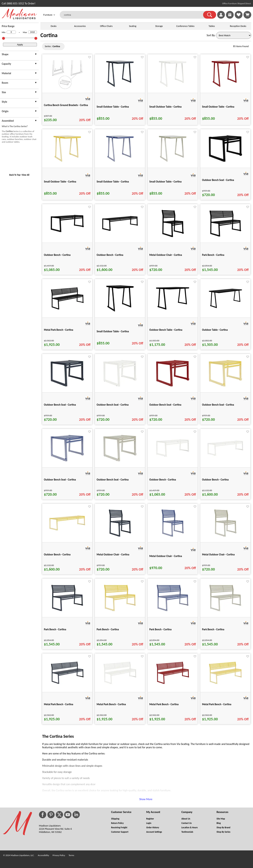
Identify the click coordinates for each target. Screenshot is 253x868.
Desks (54, 26)
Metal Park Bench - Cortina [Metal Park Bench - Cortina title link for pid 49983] (111, 704)
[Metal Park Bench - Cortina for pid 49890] (67, 311)
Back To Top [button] (15, 175)
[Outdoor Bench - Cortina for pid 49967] (67, 533)
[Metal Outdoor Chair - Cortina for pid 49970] (120, 538)
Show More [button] (146, 799)
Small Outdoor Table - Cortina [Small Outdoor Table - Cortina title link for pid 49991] (60, 182)
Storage (159, 26)
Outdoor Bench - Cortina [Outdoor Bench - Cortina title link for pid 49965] (215, 480)
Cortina (49, 35)
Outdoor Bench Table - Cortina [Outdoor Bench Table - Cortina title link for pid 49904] (166, 330)
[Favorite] (90, 57)
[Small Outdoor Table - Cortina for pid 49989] (173, 89)
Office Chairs (106, 26)
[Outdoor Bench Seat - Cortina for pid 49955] (225, 388)
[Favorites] (239, 18)
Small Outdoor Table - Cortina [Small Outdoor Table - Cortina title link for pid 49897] (113, 331)
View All (25, 175)
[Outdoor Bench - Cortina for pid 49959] (173, 459)
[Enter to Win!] (230, 18)
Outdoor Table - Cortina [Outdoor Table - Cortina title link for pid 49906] (215, 330)
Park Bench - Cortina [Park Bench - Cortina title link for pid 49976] (55, 629)
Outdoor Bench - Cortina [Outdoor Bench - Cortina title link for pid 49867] (57, 255)
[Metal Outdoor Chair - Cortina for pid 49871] (173, 238)
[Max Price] (33, 32)
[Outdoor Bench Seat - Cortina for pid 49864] (225, 163)
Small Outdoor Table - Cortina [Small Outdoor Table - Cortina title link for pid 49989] (166, 107)
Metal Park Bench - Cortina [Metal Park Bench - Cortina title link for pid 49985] (217, 704)
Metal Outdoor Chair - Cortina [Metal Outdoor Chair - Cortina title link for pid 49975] (218, 555)
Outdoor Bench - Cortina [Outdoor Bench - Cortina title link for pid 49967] (57, 555)
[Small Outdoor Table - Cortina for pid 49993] (173, 163)
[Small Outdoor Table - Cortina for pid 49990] (225, 89)
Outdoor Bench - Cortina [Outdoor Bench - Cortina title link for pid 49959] (163, 480)
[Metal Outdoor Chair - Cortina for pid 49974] (173, 538)
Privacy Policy (59, 855)
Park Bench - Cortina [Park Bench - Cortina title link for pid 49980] (160, 629)
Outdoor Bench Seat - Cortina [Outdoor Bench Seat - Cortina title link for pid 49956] (60, 480)
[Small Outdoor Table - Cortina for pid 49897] (120, 313)
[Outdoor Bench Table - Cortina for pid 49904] (173, 311)
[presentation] (19, 55)
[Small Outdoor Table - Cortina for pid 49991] (67, 163)
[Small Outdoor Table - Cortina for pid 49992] (120, 163)
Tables (212, 26)
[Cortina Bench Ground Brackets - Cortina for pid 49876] (67, 89)
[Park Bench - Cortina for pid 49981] (225, 613)
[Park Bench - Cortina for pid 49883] (225, 238)
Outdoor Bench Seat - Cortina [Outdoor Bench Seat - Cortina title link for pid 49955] (218, 405)
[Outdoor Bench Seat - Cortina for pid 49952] (67, 388)
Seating (133, 26)
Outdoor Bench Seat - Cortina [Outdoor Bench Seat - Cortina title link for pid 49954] (165, 405)
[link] (247, 15)
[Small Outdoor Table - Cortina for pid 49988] (120, 89)
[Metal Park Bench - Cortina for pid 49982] (67, 686)
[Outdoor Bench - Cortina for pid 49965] (225, 458)
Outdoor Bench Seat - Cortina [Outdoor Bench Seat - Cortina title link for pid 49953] (113, 405)
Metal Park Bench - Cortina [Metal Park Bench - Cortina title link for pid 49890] (59, 330)
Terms (71, 855)
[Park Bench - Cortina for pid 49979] (120, 613)
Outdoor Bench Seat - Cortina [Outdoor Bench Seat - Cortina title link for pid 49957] (113, 480)
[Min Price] (11, 32)
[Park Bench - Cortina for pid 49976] (67, 613)
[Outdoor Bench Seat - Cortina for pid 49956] (67, 463)
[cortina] (134, 15)
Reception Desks (238, 26)
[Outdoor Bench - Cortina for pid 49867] (67, 234)
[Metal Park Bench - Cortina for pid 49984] (173, 686)
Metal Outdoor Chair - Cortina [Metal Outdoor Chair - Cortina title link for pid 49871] (166, 255)
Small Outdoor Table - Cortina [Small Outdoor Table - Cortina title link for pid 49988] (113, 107)
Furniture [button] (49, 15)
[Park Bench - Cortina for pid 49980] (173, 613)
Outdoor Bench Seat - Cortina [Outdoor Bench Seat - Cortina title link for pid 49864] (218, 180)
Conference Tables (185, 26)
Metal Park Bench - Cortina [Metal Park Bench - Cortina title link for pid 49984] (164, 704)
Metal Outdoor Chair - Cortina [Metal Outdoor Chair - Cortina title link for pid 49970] (113, 555)
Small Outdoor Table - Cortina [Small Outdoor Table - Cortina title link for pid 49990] (218, 107)
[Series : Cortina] (56, 46)
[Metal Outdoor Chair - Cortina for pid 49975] (225, 538)
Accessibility (43, 855)
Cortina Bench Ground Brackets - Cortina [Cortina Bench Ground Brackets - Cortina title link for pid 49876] (66, 105)
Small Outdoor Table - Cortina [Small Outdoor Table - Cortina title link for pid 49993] (166, 182)
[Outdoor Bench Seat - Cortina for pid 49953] (120, 388)
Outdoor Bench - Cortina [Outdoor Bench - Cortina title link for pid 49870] (110, 255)
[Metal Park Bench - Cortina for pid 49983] (120, 686)
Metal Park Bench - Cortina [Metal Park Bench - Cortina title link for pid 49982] (59, 704)
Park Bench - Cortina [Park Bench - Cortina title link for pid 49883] (213, 255)
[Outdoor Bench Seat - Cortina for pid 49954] (173, 388)
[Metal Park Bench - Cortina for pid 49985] (225, 686)
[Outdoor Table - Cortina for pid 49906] (225, 310)
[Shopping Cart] (247, 15)
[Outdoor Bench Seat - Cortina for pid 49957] (120, 463)
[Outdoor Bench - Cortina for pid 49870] (120, 233)
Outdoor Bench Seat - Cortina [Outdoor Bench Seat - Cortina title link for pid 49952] (60, 405)
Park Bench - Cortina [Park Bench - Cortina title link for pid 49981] (213, 629)
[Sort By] (234, 35)
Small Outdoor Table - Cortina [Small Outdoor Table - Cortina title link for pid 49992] (113, 182)
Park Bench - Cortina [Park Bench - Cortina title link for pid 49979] (108, 629)
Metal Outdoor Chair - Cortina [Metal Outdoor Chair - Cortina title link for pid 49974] (166, 556)
